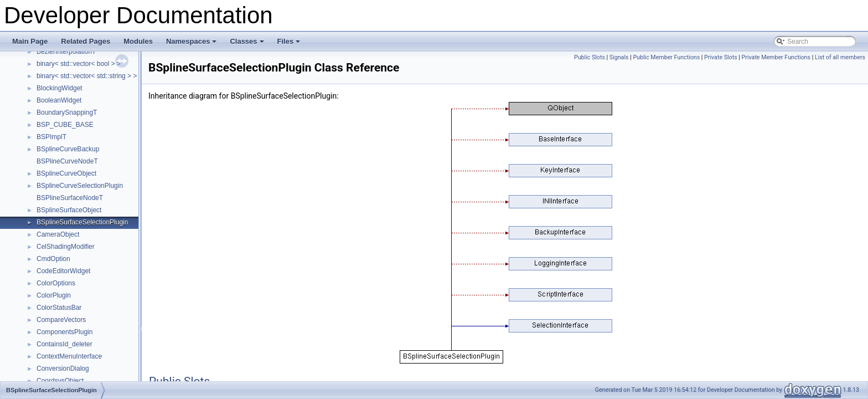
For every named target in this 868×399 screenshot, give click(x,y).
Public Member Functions (666, 57)
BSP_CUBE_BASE (65, 125)
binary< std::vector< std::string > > (87, 76)
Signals (619, 57)
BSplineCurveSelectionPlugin (80, 186)
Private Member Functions (776, 57)
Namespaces (192, 44)
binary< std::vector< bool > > (79, 64)
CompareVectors (61, 320)
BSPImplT (51, 137)
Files (290, 44)
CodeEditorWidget (63, 271)
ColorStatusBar (59, 308)
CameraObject (58, 234)
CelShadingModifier (66, 247)
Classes (247, 44)
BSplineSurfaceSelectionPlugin (82, 222)
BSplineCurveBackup (68, 149)
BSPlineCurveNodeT (67, 161)
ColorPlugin (54, 295)
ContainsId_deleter (64, 344)
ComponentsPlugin (64, 332)
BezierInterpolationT (66, 52)
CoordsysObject (60, 381)
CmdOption (53, 259)
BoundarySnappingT (67, 112)
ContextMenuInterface (69, 356)
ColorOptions (56, 283)
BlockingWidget (60, 88)
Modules (138, 41)
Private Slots (721, 57)
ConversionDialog (63, 369)
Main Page (30, 41)
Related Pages (86, 41)
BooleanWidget (59, 100)
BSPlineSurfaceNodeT (70, 198)
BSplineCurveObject (66, 173)
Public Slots (590, 57)
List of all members (840, 57)
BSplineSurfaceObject (69, 210)
